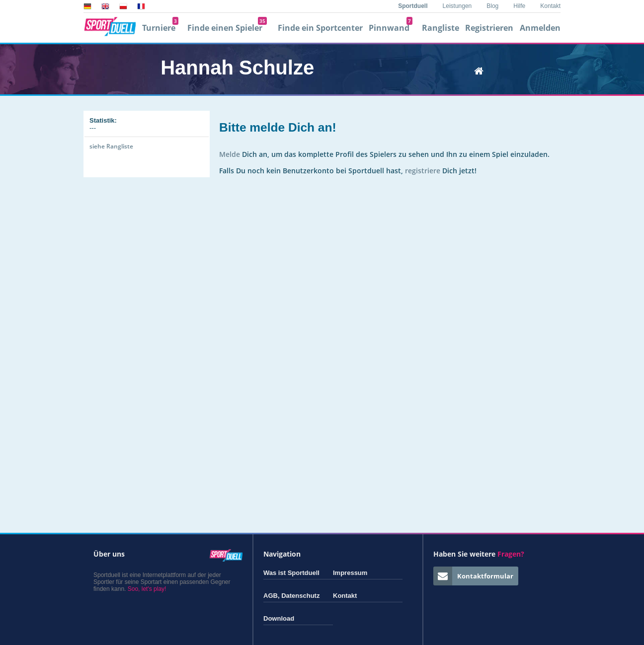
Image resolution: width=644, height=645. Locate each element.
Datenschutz (300, 596)
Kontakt (550, 6)
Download (279, 618)
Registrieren (489, 28)
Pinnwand (391, 28)
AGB (271, 596)
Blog (492, 6)
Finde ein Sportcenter (320, 28)
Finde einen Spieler (227, 28)
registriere (423, 171)
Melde (230, 154)
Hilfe (519, 6)
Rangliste (441, 28)
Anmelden (540, 28)
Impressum (350, 573)
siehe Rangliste (111, 146)
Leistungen (457, 6)
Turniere (160, 28)
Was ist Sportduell (291, 573)
